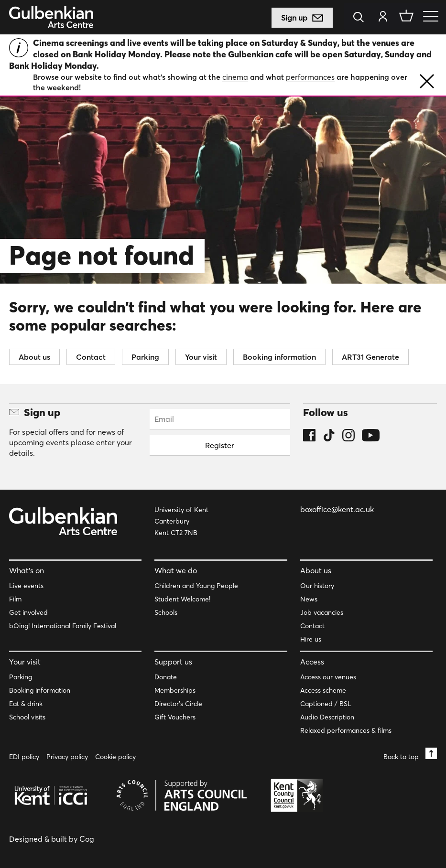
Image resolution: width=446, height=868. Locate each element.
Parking (145, 357)
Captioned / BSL (326, 704)
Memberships (175, 690)
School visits (27, 717)
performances (310, 77)
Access (312, 662)
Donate (166, 677)
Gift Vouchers (175, 717)
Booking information (279, 357)
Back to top (410, 754)
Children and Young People (196, 586)
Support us (173, 662)
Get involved (28, 612)
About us (34, 357)
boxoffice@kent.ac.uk (337, 509)
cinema (235, 77)
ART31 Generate (370, 357)
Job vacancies (322, 612)
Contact (91, 357)
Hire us (311, 639)
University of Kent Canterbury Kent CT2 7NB (181, 521)
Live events (26, 586)
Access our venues (328, 677)
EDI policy (24, 757)
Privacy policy (67, 757)
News (309, 599)
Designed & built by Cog (52, 839)
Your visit (201, 357)
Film (15, 599)
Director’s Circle (178, 704)
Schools (166, 612)
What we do (176, 570)
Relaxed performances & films (346, 730)
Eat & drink (26, 704)
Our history (317, 586)
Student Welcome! (182, 599)
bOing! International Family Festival (63, 626)
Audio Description (327, 717)
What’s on (27, 570)
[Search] (361, 18)
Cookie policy (115, 757)
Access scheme (323, 690)
